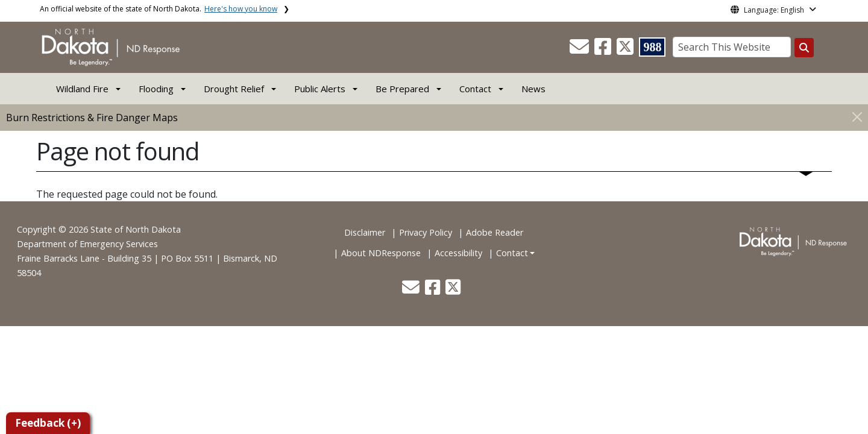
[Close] (857, 117)
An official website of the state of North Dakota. (159, 9)
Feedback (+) (48, 423)
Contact (512, 253)
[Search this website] (804, 48)
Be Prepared (402, 89)
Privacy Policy (426, 232)
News (533, 89)
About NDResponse (381, 253)
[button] (580, 50)
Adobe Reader (495, 232)
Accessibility (458, 253)
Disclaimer (365, 232)
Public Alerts (320, 89)
